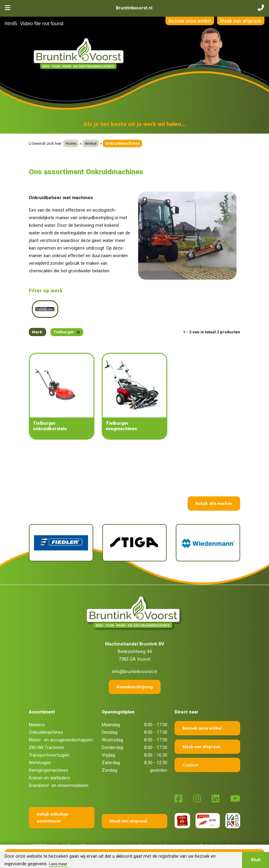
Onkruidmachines (46, 732)
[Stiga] (134, 543)
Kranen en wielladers (49, 778)
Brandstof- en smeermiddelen (59, 785)
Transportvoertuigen (49, 755)
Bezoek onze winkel (190, 21)
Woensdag (112, 740)
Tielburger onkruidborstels (50, 426)
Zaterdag (111, 763)
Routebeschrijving (135, 687)
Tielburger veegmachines (121, 426)
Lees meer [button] (58, 864)
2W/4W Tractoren (46, 747)
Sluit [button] (256, 860)
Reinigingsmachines (49, 770)
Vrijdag (108, 755)
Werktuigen (40, 763)
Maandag (111, 725)
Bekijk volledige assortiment (53, 817)
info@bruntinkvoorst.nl (134, 672)
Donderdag (112, 747)
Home (71, 143)
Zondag (109, 770)
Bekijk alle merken (214, 503)
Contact (190, 765)
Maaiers (37, 725)
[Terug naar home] (80, 54)
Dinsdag (110, 732)
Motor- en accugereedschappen (61, 740)
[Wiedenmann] (208, 543)
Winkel (91, 143)
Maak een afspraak (241, 21)
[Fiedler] (61, 543)
